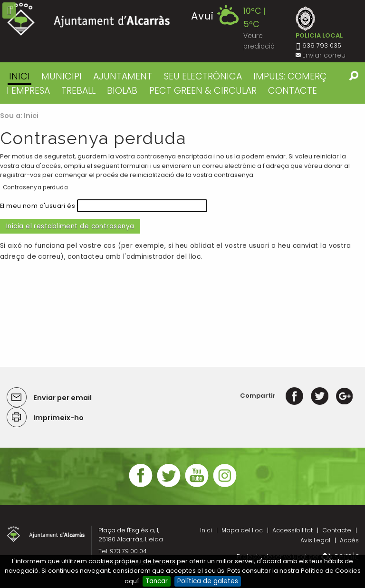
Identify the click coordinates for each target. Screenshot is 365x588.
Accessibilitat (293, 530)
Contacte (337, 530)
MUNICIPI (62, 76)
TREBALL (78, 91)
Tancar (157, 581)
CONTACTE (293, 91)
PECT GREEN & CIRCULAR (203, 91)
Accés (349, 540)
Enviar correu (324, 55)
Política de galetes (208, 581)
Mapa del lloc (242, 530)
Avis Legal (315, 540)
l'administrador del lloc (162, 257)
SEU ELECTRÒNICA (203, 76)
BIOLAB (122, 91)
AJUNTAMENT (123, 76)
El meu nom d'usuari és (38, 206)
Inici (19, 76)
